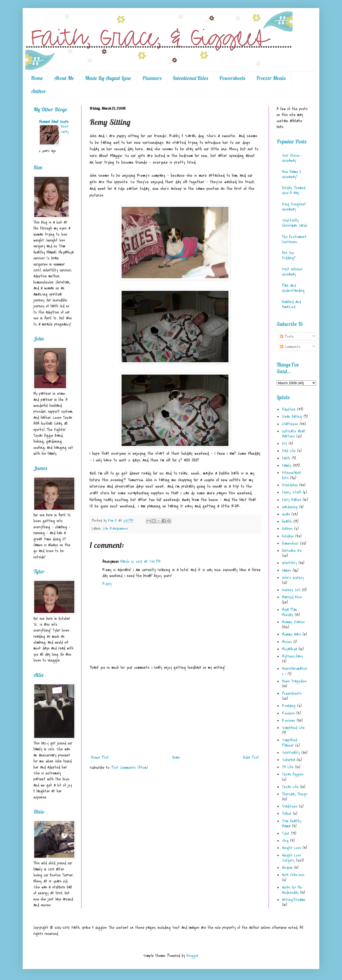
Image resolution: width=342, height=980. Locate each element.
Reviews (288, 720)
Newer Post (100, 757)
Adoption (289, 409)
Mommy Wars (291, 634)
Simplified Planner (289, 743)
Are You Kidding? (289, 255)
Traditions (290, 806)
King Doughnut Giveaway (294, 207)
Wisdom (287, 868)
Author (38, 91)
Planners (152, 78)
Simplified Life (293, 728)
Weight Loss (291, 848)
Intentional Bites (190, 78)
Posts (287, 337)
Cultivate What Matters (294, 434)
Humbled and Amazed (291, 304)
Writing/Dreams (294, 900)
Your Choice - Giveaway (292, 158)
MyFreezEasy (292, 656)
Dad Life (289, 451)
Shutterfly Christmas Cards (295, 223)
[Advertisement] (175, 712)
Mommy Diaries (293, 622)
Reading (289, 706)
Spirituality (291, 753)
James (286, 570)
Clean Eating (292, 417)
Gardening (290, 507)
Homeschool (290, 543)
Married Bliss (292, 597)
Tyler (286, 833)
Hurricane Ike (292, 551)
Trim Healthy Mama (292, 824)
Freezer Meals (271, 78)
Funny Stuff (292, 492)
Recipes (288, 713)
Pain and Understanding (293, 288)
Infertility (289, 563)
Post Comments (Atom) (130, 768)
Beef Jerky (65, 129)
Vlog (285, 841)
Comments (290, 347)
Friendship (290, 485)
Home (37, 78)
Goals (286, 514)
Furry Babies (292, 500)
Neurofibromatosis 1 (295, 671)
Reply (107, 584)
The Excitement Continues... (294, 239)
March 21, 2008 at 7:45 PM (140, 562)
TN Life (288, 767)
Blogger (193, 956)
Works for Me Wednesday (292, 890)
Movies (287, 642)
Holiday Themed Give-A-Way (294, 190)
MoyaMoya (289, 649)
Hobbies (287, 529)
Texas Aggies (293, 774)
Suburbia (288, 760)
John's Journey (293, 578)
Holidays (288, 536)
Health (287, 521)
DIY (284, 444)
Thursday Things (295, 794)
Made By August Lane (108, 78)
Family (287, 466)
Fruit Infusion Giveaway (292, 272)
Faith (286, 458)
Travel (287, 814)
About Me (64, 78)
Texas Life (290, 787)
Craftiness (290, 424)
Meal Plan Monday (289, 612)
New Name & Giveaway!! (291, 174)
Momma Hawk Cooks (54, 122)
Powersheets (232, 78)
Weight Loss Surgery (291, 858)
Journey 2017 (291, 590)
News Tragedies (294, 681)
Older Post (251, 757)
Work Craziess (293, 875)
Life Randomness (115, 529)
